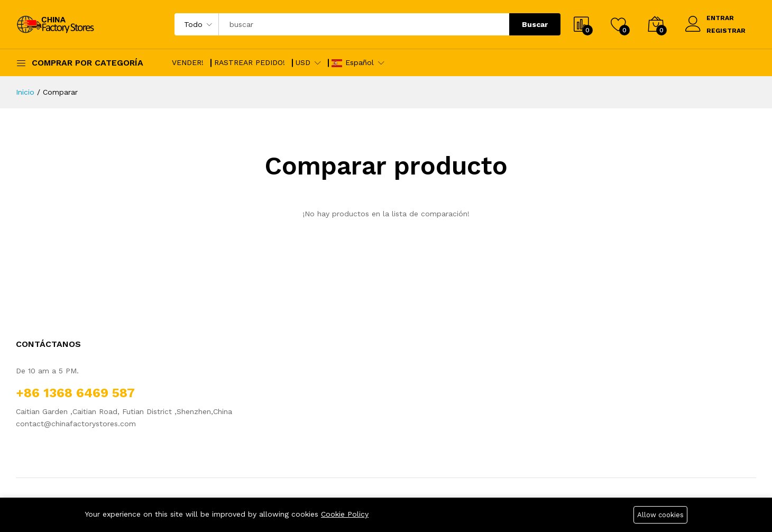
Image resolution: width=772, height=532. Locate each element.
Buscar (535, 24)
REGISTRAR (726, 31)
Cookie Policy (345, 514)
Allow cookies (660, 515)
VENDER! (188, 62)
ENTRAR (720, 18)
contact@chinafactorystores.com (76, 424)
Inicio (25, 92)
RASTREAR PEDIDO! (250, 62)
